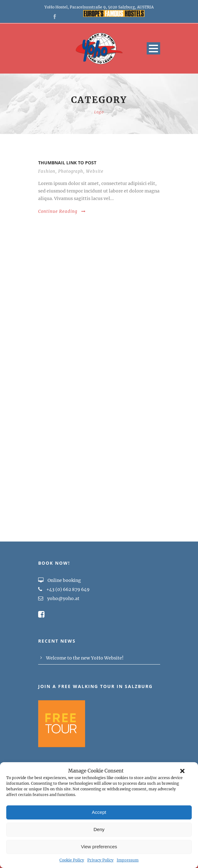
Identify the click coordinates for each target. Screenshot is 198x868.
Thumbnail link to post (67, 163)
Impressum (128, 860)
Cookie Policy (72, 860)
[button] (182, 771)
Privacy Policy (100, 860)
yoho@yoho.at (63, 598)
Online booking (60, 580)
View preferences (99, 847)
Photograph (71, 171)
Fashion (47, 171)
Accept (99, 812)
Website (95, 171)
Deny (99, 829)
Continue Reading (62, 211)
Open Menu (153, 48)
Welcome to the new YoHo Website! (85, 658)
